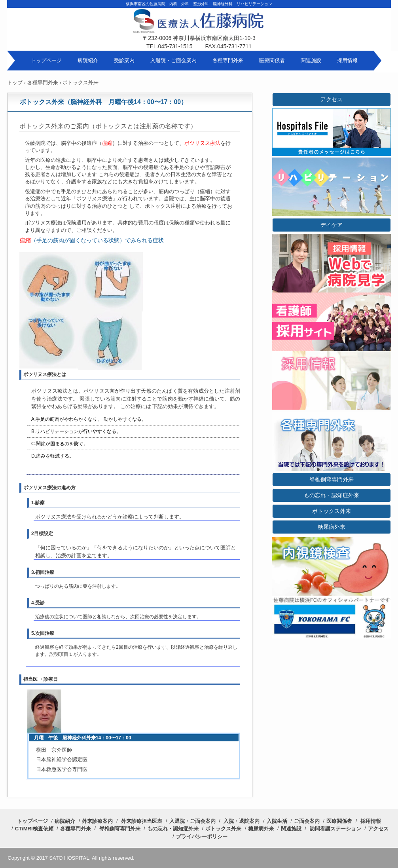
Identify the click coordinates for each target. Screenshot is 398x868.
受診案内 (124, 60)
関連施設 (311, 60)
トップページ (46, 60)
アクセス (332, 99)
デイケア (332, 225)
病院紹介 (88, 60)
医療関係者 (272, 60)
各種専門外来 (228, 60)
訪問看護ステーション (335, 829)
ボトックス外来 (332, 511)
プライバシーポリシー (202, 837)
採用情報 (347, 60)
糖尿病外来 (332, 527)
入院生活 (277, 821)
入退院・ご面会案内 (173, 60)
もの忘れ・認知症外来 (332, 495)
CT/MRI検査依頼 (34, 829)
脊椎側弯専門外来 (332, 479)
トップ (15, 83)
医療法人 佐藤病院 (199, 28)
